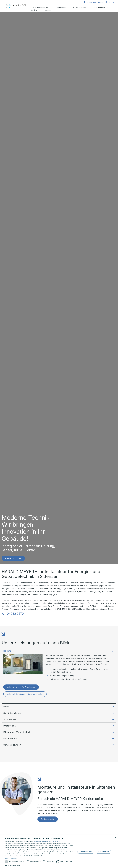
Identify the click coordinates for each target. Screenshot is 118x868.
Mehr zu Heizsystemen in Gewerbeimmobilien (25, 694)
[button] (59, 651)
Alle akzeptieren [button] (86, 852)
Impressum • (51, 842)
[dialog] (59, 852)
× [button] (116, 837)
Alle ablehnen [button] (103, 852)
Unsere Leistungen (13, 558)
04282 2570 (15, 614)
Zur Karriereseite (48, 819)
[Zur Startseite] (16, 6)
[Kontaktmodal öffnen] (94, 2)
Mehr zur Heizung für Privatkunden (21, 687)
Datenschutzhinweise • (40, 842)
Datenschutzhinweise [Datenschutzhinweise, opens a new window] (12, 858)
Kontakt (58, 842)
